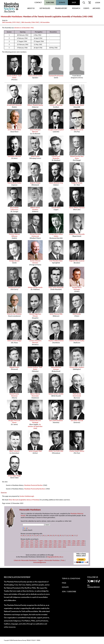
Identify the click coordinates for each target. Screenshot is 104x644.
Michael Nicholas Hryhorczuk (35, 234)
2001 (78, 543)
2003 (22, 545)
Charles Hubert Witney (77, 450)
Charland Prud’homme (56, 75)
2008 (46, 545)
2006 (36, 545)
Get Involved (45, 8)
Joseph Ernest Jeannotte (77, 233)
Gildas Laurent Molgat (14, 340)
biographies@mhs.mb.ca (55, 557)
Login (98, 3)
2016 (83, 545)
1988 (83, 541)
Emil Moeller (77, 313)
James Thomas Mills (56, 313)
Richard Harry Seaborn (77, 367)
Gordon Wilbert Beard (77, 104)
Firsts (63, 560)
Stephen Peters (14, 367)
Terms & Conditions (71, 578)
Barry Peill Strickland (56, 420)
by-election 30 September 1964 (35, 426)
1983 (60, 541)
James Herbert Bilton (14, 129)
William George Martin (35, 287)
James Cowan (35, 156)
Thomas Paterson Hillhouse (14, 234)
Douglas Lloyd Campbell (56, 129)
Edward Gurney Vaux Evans (77, 157)
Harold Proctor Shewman (14, 394)
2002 (83, 543)
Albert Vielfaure (14, 450)
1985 (69, 541)
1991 (32, 543)
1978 (36, 541)
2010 (55, 545)
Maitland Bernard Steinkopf (35, 421)
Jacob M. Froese (35, 182)
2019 (32, 547)
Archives (96, 8)
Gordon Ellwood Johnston (35, 261)
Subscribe (50, 3)
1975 (22, 541)
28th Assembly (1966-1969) (30, 22)
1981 (50, 541)
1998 (64, 543)
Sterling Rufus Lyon (14, 287)
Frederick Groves (77, 182)
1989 (22, 543)
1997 (60, 543)
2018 (27, 547)
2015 (78, 545)
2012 (64, 545)
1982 (55, 541)
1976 (27, 541)
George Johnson (14, 260)
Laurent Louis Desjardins (56, 157)
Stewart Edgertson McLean (35, 314)
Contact (38, 3)
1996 (55, 543)
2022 (46, 547)
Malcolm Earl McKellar (14, 313)
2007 (41, 545)
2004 (27, 545)
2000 (74, 543)
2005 (32, 545)
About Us (31, 8)
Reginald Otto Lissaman (77, 260)
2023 (50, 547)
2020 (36, 547)
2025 (60, 547)
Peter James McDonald (56, 287)
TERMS (38, 640)
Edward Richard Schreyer (56, 367)
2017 (22, 547)
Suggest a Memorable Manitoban (49, 560)
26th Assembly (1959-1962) (11, 22)
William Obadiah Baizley (35, 104)
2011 (60, 545)
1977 (32, 541)
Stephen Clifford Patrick (56, 340)
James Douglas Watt (35, 450)
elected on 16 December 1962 (24, 28)
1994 (46, 543)
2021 (41, 547)
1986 (74, 541)
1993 (41, 543)
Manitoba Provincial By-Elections (35, 489)
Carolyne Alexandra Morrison (35, 341)
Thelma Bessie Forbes (35, 75)
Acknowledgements (40, 562)
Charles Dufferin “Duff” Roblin (14, 76)
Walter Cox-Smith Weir (56, 450)
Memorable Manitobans (11, 17)
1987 (78, 541)
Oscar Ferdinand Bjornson (35, 130)
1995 (50, 543)
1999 (69, 543)
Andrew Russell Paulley (77, 340)
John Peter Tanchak (77, 420)
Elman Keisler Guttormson (14, 208)
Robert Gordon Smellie (56, 393)
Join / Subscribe (69, 591)
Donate (62, 3)
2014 (74, 545)
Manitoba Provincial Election (33, 485)
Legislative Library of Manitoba (29, 500)
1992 (36, 543)
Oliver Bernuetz (14, 500)
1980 (46, 541)
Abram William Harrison (77, 207)
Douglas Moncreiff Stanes (14, 421)
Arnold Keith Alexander (14, 104)
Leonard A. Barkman (56, 104)
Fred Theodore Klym (56, 260)
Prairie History (61, 8)
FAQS (64, 583)
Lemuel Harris (56, 207)
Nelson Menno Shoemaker (35, 394)
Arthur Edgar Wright (14, 475)
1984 (64, 541)
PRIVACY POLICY (31, 640)
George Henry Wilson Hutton (56, 234)
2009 (50, 545)
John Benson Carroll (77, 129)
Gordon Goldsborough (27, 496)
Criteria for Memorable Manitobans (25, 560)
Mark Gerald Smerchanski (77, 394)
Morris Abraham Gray (56, 182)
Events (86, 8)
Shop (74, 3)
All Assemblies (45, 22)
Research (76, 8)
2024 (55, 547)
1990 (27, 543)
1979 (41, 541)
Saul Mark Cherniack (14, 156)
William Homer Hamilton (35, 208)
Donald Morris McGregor (77, 288)
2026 (64, 547)
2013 (69, 545)
